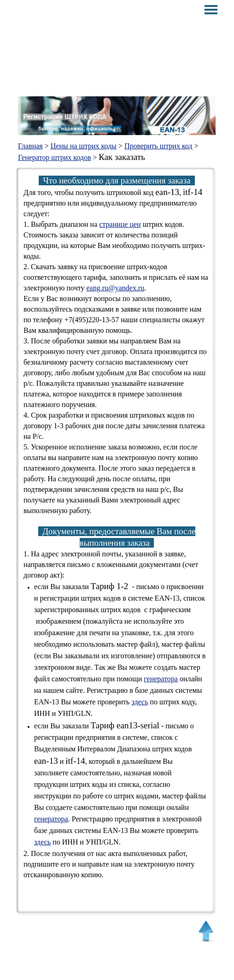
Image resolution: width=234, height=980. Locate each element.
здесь (140, 702)
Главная (30, 146)
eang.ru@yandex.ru (115, 288)
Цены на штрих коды (84, 146)
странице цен (120, 224)
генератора (161, 679)
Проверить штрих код (158, 146)
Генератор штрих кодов (55, 157)
